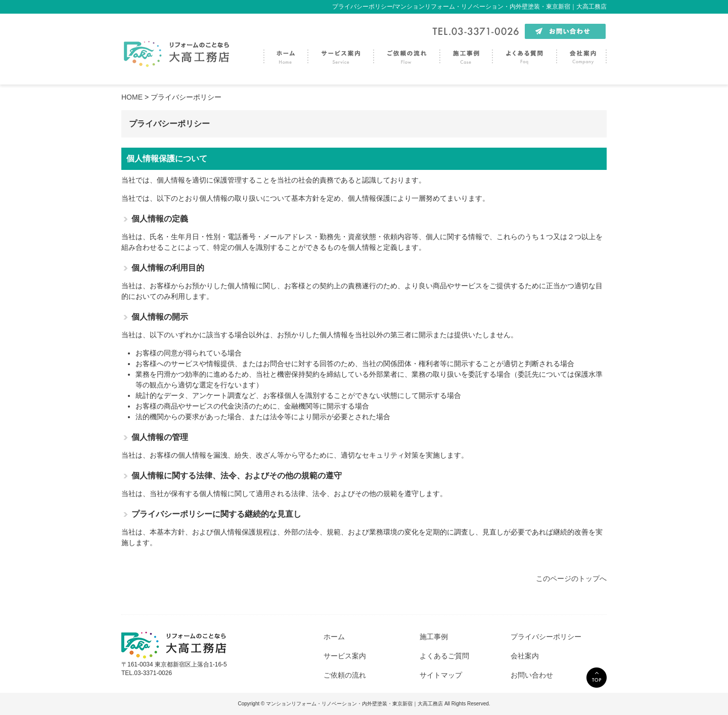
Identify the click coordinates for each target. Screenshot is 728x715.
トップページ (285, 54)
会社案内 (581, 54)
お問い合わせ (532, 675)
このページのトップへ (571, 578)
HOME (132, 97)
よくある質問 (524, 54)
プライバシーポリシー (546, 637)
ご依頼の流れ (406, 54)
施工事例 (466, 54)
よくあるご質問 (444, 656)
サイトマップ (441, 675)
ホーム (334, 637)
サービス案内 (340, 54)
